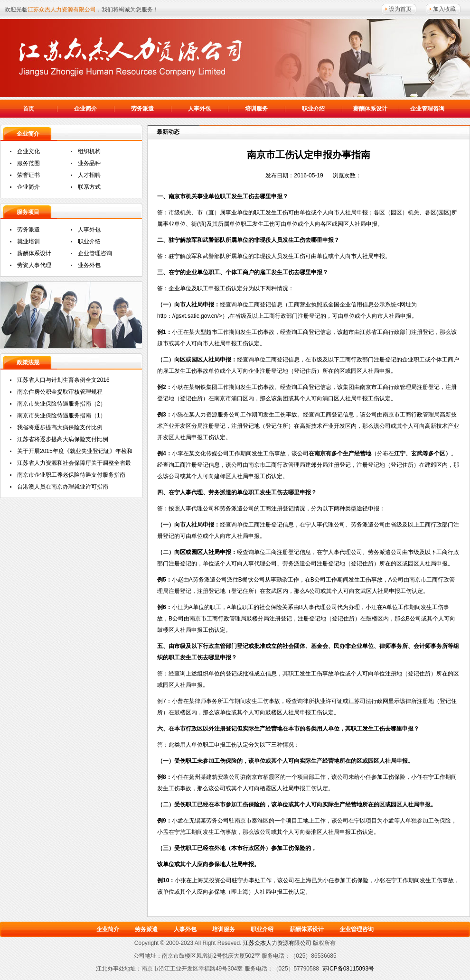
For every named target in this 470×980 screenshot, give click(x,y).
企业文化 (28, 151)
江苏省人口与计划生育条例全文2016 (63, 380)
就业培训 (28, 241)
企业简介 (85, 109)
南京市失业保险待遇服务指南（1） (61, 416)
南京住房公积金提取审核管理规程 (60, 392)
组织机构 (89, 151)
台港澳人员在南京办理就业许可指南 (63, 487)
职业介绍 (313, 109)
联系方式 (89, 187)
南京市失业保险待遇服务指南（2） (61, 404)
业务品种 (89, 163)
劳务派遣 (142, 109)
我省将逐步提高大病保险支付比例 (60, 427)
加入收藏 (444, 9)
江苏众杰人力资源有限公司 (133, 57)
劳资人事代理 (34, 265)
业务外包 (89, 265)
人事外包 (199, 109)
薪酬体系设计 (370, 109)
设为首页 (400, 9)
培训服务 (256, 109)
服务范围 (28, 163)
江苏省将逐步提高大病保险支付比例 (63, 439)
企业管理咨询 (427, 109)
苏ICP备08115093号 (348, 969)
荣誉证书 (28, 175)
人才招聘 (89, 175)
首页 (28, 109)
